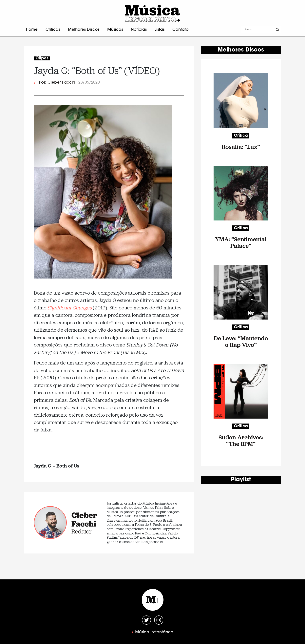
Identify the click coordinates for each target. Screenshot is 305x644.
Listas (160, 30)
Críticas (53, 30)
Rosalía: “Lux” (241, 147)
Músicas (115, 30)
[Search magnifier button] (277, 30)
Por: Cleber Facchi (57, 83)
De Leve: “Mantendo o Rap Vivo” (241, 342)
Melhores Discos (84, 30)
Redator (82, 531)
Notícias (139, 30)
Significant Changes (70, 308)
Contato (181, 30)
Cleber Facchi (84, 519)
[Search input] (259, 30)
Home (32, 30)
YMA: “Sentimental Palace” (241, 242)
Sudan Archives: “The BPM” (241, 441)
